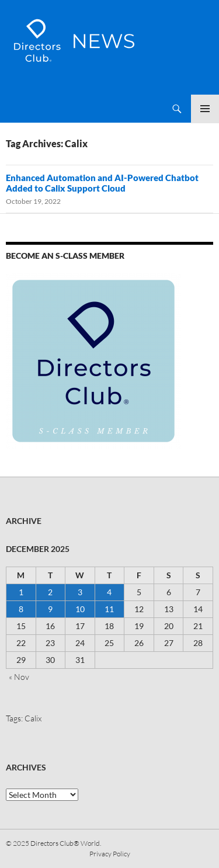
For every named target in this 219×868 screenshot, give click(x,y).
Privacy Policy (110, 854)
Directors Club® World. (66, 843)
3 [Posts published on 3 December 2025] (80, 592)
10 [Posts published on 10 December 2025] (80, 609)
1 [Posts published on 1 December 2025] (21, 592)
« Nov (19, 677)
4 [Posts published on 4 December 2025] (109, 592)
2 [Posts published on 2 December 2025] (50, 592)
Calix (33, 718)
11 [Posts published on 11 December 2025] (109, 609)
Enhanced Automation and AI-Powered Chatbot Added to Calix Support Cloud (102, 183)
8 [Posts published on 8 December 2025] (21, 609)
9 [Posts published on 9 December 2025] (50, 609)
